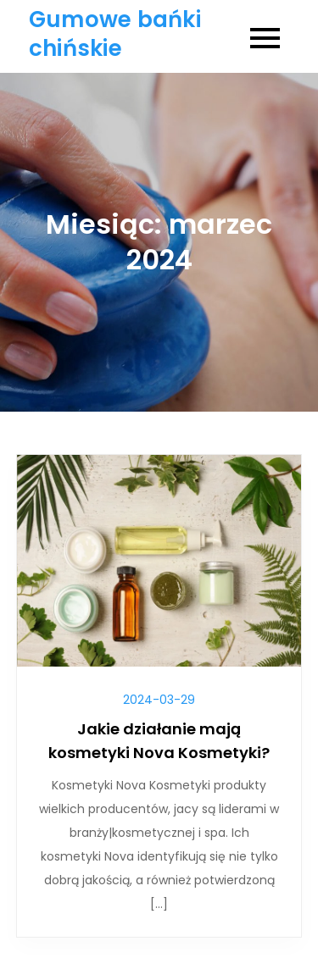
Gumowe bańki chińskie (115, 34)
